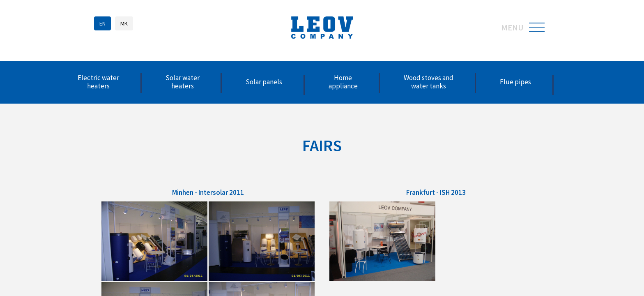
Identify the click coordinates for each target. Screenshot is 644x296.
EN (102, 23)
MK (124, 23)
